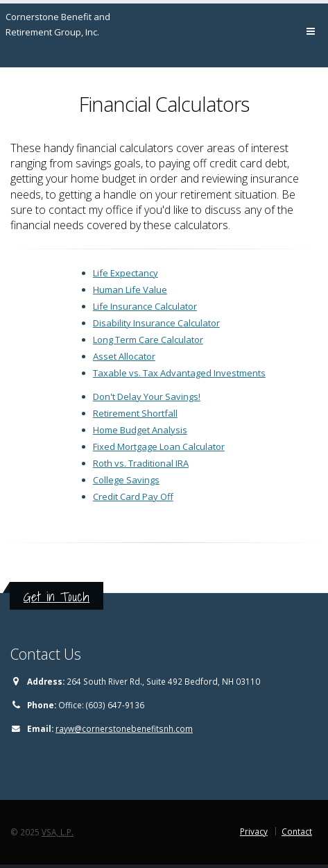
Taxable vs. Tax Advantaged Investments (179, 373)
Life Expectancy (126, 273)
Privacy (254, 831)
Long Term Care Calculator (148, 340)
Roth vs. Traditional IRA (141, 463)
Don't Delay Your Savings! (147, 397)
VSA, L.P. (58, 832)
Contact (297, 831)
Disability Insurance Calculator (156, 323)
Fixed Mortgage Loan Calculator (159, 446)
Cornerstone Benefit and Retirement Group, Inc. (58, 24)
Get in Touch (57, 596)
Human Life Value (130, 290)
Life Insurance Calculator (145, 306)
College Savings (126, 480)
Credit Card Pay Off (133, 496)
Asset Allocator (124, 356)
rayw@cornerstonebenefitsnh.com (124, 728)
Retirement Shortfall (135, 413)
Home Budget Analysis (140, 430)
